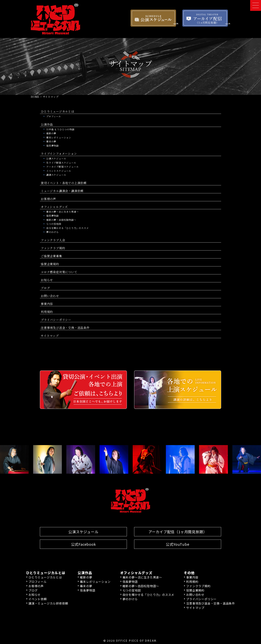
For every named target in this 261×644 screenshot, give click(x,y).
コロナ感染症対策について (59, 272)
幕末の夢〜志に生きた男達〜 (62, 211)
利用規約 (47, 312)
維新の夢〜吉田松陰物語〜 (61, 220)
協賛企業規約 (50, 264)
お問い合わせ (50, 296)
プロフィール (54, 116)
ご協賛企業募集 (51, 256)
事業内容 (47, 304)
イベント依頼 (38, 599)
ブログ (45, 288)
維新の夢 (51, 133)
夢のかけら (52, 232)
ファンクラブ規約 (53, 248)
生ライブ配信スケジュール (61, 162)
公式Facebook (83, 544)
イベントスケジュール (59, 171)
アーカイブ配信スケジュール (62, 166)
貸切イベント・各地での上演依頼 (64, 183)
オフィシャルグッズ (54, 207)
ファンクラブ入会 (53, 240)
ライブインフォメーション (59, 153)
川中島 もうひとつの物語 (60, 129)
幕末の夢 (51, 141)
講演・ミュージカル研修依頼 (48, 603)
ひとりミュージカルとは (58, 111)
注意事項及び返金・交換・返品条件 (65, 328)
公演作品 (47, 124)
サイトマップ (50, 335)
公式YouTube (178, 544)
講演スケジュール (56, 175)
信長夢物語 (52, 145)
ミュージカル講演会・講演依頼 (62, 191)
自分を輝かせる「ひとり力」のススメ (68, 228)
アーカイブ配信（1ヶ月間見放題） (178, 532)
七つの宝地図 (54, 224)
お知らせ (47, 280)
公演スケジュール (56, 158)
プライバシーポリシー (56, 320)
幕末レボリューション (59, 137)
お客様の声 (48, 199)
